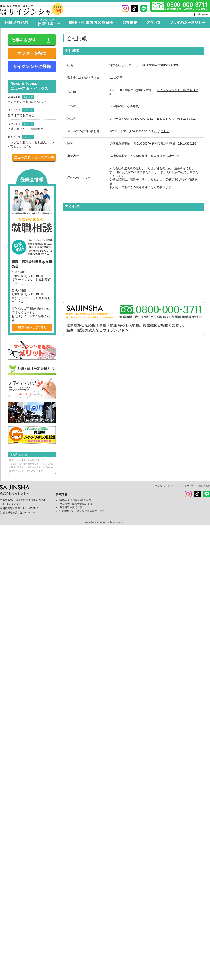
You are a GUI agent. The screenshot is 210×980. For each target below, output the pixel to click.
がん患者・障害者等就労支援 (76, 504)
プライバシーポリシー (165, 486)
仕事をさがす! (24, 40)
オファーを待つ (32, 53)
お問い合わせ (202, 15)
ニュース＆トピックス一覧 (34, 157)
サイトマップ (187, 486)
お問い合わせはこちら (32, 327)
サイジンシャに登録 (32, 66)
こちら (165, 131)
